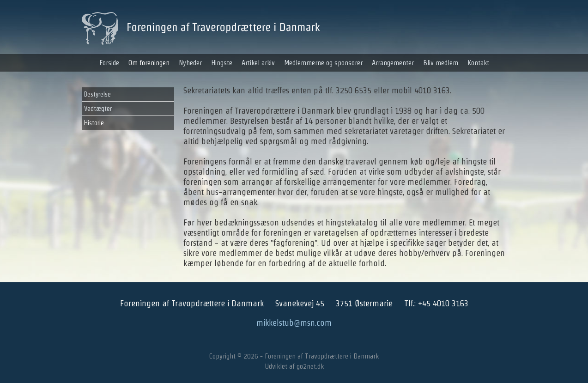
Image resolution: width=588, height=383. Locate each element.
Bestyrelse (97, 94)
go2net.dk (310, 366)
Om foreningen (149, 63)
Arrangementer (393, 63)
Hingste (222, 63)
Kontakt (478, 63)
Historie (94, 123)
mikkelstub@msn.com (294, 323)
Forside (109, 63)
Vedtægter (98, 109)
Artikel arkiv (258, 63)
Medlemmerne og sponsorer (323, 63)
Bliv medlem (441, 63)
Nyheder (190, 63)
